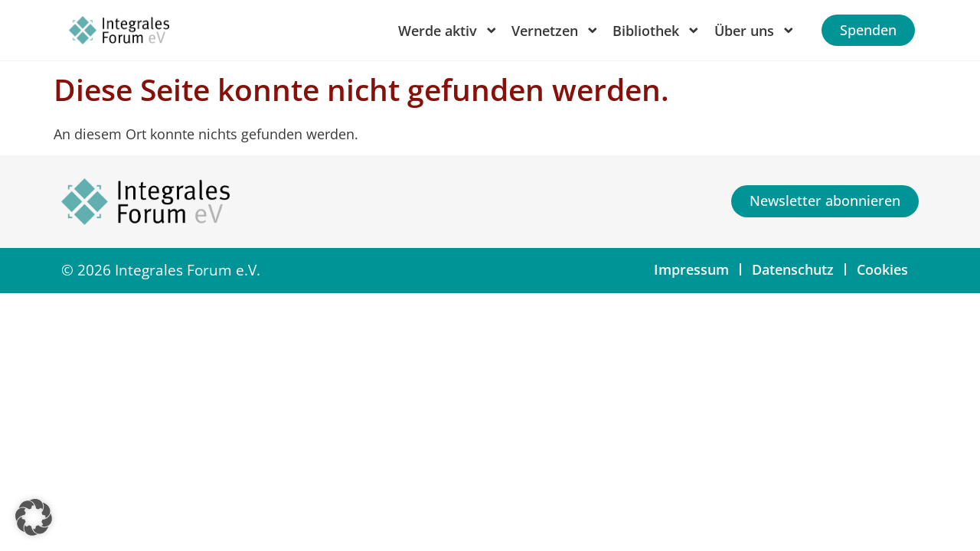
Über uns (755, 31)
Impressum (691, 269)
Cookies (882, 269)
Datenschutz (793, 269)
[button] (34, 517)
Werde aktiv (448, 31)
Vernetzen (555, 31)
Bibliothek (657, 31)
